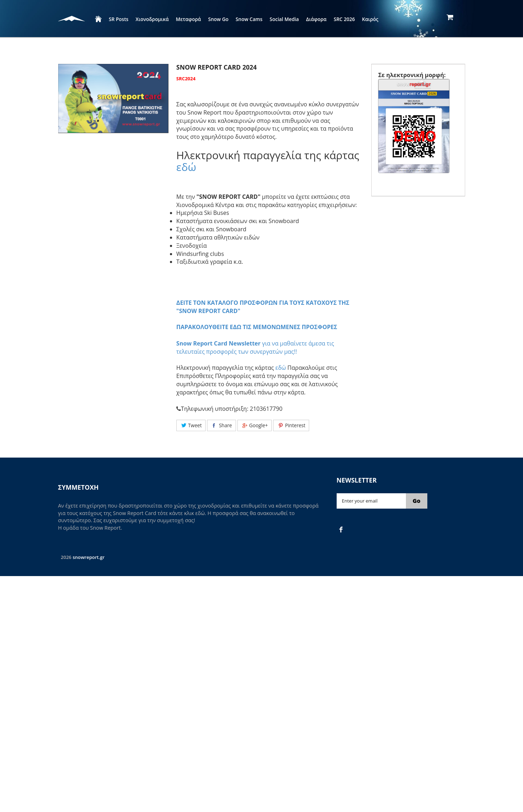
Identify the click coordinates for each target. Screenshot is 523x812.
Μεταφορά (188, 19)
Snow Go (218, 19)
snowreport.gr (88, 557)
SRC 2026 (344, 19)
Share (222, 425)
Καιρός (370, 19)
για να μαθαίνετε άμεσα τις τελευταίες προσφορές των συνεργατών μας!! (255, 347)
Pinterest (291, 425)
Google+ (255, 425)
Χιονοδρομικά (152, 19)
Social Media (284, 19)
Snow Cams (249, 19)
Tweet (191, 425)
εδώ (186, 167)
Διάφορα (316, 19)
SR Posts (119, 19)
